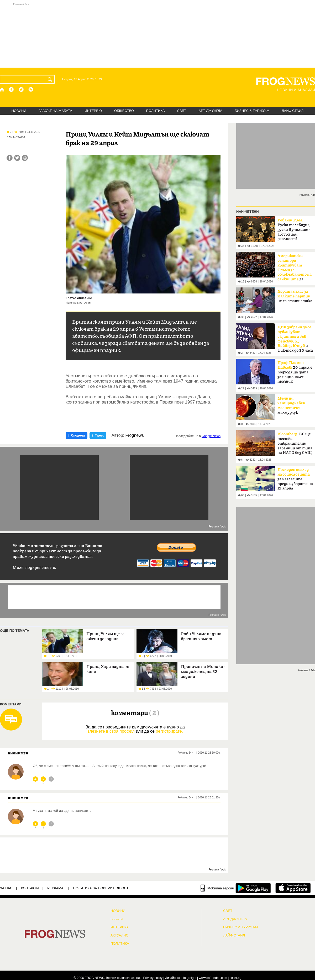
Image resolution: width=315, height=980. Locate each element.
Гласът (117, 919)
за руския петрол (295, 269)
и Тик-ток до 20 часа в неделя (295, 340)
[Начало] (2, 89)
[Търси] (51, 79)
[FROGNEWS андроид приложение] (253, 888)
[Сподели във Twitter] (17, 158)
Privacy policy (153, 978)
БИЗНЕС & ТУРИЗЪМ (252, 111)
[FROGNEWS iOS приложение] (293, 888)
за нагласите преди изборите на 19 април (295, 479)
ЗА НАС (6, 888)
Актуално (120, 935)
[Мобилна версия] (217, 888)
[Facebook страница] (12, 89)
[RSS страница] (31, 89)
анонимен (18, 753)
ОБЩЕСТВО (124, 111)
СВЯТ (182, 111)
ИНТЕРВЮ (93, 111)
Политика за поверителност (101, 888)
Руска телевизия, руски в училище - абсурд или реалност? (294, 230)
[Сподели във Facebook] (10, 158)
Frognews (135, 435)
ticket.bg (236, 978)
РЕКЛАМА (55, 888)
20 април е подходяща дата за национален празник (295, 372)
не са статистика (295, 296)
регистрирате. (169, 731)
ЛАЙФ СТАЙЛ (293, 111)
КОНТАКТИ (30, 888)
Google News (211, 436)
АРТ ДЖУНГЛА (210, 111)
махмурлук (291, 405)
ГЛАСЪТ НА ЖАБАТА (55, 111)
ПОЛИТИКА (156, 111)
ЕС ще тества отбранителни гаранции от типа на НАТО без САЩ (295, 443)
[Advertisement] (157, 35)
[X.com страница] (21, 89)
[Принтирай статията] (25, 158)
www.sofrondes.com (213, 978)
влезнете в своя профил (111, 731)
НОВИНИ (19, 111)
